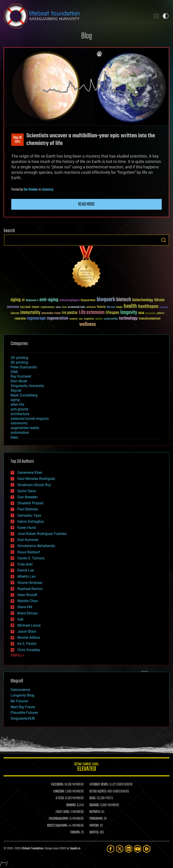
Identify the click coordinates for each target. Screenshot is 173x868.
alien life (17, 404)
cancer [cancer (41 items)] (36, 307)
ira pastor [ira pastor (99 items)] (70, 313)
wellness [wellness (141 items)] (88, 325)
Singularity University (27, 386)
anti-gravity (19, 409)
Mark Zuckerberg (24, 395)
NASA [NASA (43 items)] (141, 313)
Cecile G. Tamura (31, 558)
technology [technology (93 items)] (128, 319)
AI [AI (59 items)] (23, 300)
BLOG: (93, 798)
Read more (86, 204)
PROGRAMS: (96, 819)
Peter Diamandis (24, 367)
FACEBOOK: (57, 785)
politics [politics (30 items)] (161, 313)
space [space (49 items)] (99, 319)
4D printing (19, 362)
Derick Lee (26, 570)
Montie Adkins (29, 638)
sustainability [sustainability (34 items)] (111, 319)
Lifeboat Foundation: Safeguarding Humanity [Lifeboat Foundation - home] (75, 16)
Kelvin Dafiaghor (31, 522)
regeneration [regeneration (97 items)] (58, 318)
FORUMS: (75, 832)
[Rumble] (147, 849)
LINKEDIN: (59, 792)
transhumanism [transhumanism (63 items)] (150, 319)
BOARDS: (94, 805)
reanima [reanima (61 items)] (20, 319)
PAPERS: (94, 826)
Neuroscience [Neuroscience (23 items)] (151, 314)
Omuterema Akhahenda (36, 546)
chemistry (48, 190)
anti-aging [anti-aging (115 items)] (49, 300)
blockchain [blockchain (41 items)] (13, 307)
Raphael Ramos (30, 589)
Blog (86, 36)
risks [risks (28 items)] (81, 319)
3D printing (19, 358)
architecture (20, 414)
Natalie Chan (28, 601)
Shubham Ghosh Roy (34, 485)
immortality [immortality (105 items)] (30, 313)
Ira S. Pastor (27, 644)
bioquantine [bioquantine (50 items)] (88, 300)
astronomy (19, 423)
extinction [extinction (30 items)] (91, 307)
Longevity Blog (22, 695)
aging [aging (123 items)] (16, 300)
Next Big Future (23, 707)
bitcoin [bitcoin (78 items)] (159, 300)
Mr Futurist (19, 701)
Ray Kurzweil (21, 376)
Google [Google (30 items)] (119, 307)
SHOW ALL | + (17, 656)
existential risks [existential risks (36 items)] (76, 307)
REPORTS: (95, 812)
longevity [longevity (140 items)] (129, 313)
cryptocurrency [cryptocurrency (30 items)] (48, 307)
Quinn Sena (27, 491)
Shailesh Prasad (30, 503)
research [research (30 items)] (73, 319)
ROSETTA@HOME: (57, 826)
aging (15, 400)
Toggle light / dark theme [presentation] (166, 16)
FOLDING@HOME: (59, 819)
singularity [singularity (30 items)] (89, 319)
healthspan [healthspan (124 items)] (148, 307)
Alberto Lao (26, 576)
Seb (20, 619)
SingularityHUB (23, 718)
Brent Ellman (27, 613)
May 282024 (17, 140)
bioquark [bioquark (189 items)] (106, 300)
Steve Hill (25, 607)
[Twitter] (120, 849)
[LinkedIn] (129, 849)
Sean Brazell (27, 595)
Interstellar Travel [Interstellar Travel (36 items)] (51, 313)
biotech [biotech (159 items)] (124, 300)
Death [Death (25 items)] (64, 307)
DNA (14, 372)
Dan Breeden (31, 190)
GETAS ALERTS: (98, 792)
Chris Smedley (29, 650)
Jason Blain (27, 631)
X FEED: (60, 798)
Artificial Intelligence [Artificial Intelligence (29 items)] (69, 301)
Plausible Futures (24, 713)
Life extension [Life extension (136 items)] (92, 313)
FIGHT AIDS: (63, 812)
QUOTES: (94, 832)
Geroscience (20, 690)
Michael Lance (29, 625)
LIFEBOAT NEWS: (99, 785)
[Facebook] (111, 849)
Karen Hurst (27, 528)
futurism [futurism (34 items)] (111, 307)
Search (164, 240)
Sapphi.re (75, 849)
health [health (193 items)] (130, 306)
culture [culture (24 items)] (58, 307)
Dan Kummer (28, 540)
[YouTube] (138, 849)
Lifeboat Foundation (32, 849)
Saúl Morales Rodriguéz (36, 479)
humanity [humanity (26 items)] (164, 307)
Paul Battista (28, 509)
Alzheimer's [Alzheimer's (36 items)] (32, 301)
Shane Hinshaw (30, 583)
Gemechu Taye (29, 515)
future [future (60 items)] (101, 307)
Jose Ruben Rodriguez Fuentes (42, 534)
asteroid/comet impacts (30, 419)
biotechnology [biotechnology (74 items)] (143, 300)
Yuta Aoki (25, 564)
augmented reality (25, 428)
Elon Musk (19, 381)
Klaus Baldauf (29, 552)
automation (20, 433)
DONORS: (71, 805)
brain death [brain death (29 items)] (25, 307)
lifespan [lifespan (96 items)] (112, 313)
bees (14, 437)
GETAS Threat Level (86, 768)
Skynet (16, 391)
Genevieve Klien (30, 473)
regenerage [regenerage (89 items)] (36, 318)
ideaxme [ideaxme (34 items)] (15, 314)
